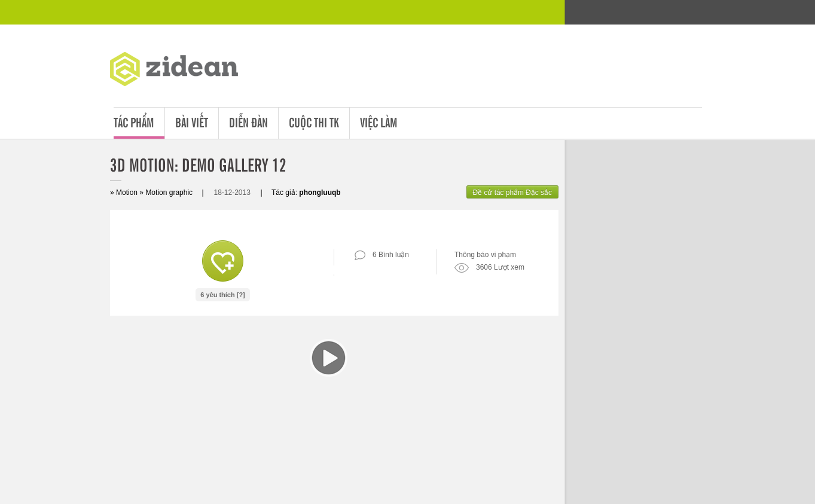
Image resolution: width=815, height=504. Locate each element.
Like (223, 261)
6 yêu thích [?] (223, 295)
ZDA (183, 71)
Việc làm (379, 122)
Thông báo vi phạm (485, 255)
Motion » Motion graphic (154, 193)
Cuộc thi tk (314, 122)
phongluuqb (320, 193)
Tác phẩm (134, 122)
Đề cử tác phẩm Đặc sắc (512, 193)
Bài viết (192, 122)
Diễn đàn (248, 122)
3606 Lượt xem (489, 267)
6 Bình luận (382, 255)
